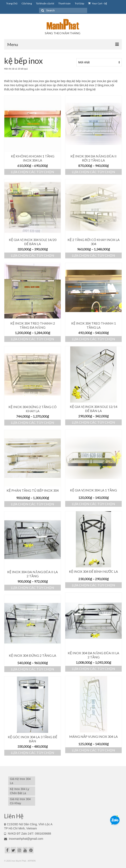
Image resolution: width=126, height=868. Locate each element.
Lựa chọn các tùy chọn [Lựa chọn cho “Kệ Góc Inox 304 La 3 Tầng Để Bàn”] (33, 753)
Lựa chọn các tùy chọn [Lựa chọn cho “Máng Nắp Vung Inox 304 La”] (93, 750)
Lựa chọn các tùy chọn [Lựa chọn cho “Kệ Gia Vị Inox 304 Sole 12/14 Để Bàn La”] (93, 422)
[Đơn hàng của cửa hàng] (99, 62)
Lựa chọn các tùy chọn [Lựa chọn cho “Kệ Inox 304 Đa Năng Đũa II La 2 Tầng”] (33, 588)
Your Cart (97, 3)
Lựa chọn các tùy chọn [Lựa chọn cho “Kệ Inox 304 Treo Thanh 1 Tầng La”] (93, 339)
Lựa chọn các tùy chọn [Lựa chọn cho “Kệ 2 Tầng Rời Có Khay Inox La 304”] (93, 255)
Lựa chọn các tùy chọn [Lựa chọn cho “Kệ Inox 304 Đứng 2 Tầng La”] (33, 669)
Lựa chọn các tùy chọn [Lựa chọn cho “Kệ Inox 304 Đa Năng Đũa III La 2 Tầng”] (93, 669)
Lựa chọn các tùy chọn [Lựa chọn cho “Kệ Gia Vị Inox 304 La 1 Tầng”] (93, 504)
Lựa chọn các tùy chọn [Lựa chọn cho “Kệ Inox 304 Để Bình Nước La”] (93, 585)
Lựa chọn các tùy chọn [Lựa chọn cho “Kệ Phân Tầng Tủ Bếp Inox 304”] (33, 504)
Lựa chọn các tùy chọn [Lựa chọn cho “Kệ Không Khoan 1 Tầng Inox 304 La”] (33, 172)
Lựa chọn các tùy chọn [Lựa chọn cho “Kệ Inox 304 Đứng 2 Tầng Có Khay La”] (33, 422)
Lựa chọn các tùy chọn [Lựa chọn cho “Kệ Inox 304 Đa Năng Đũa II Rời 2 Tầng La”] (93, 172)
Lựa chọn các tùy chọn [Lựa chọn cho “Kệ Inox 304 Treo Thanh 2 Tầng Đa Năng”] (33, 339)
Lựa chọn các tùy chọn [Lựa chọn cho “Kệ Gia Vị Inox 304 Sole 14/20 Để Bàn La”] (33, 255)
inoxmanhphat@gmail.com (24, 839)
